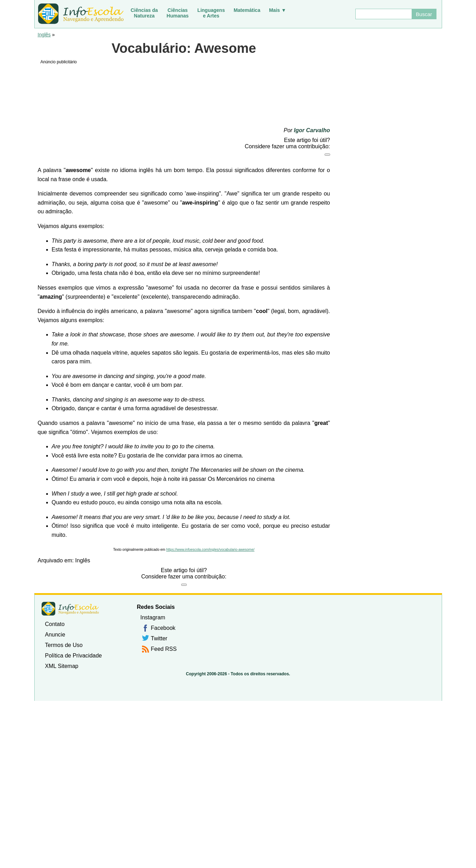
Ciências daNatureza (144, 13)
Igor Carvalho (312, 130)
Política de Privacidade (74, 656)
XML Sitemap (62, 666)
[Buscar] (383, 14)
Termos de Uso (64, 645)
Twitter (159, 638)
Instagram (153, 617)
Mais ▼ (278, 10)
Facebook (163, 628)
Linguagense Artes (211, 13)
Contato (55, 624)
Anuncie (55, 635)
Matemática (247, 10)
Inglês (44, 35)
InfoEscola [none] (70, 609)
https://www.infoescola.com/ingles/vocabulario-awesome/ (210, 550)
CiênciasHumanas (177, 13)
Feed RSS (164, 649)
